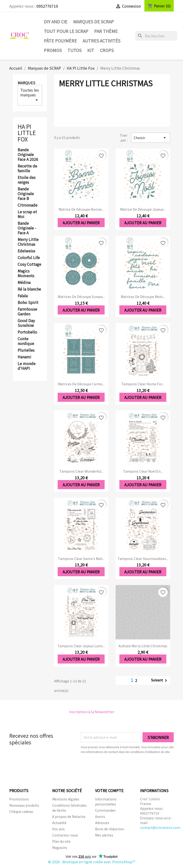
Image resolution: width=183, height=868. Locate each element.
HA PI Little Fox (27, 133)
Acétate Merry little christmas (143, 646)
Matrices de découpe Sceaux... (81, 297)
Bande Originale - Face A (27, 228)
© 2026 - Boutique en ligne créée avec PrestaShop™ (92, 862)
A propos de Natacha (69, 816)
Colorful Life (29, 258)
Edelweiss (26, 251)
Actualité (59, 823)
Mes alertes (104, 835)
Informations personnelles (106, 802)
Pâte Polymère (60, 41)
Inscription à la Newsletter (92, 712)
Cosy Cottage (29, 264)
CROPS (107, 50)
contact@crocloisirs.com (160, 827)
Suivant (160, 680)
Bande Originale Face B (26, 194)
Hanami (24, 357)
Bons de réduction (110, 829)
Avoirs (100, 816)
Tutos (74, 50)
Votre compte (109, 790)
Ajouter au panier (81, 223)
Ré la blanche (29, 289)
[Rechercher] (156, 36)
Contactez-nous (65, 835)
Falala (23, 296)
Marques (26, 83)
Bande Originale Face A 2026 (28, 155)
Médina (24, 282)
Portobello (27, 332)
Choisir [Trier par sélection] (151, 138)
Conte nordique (26, 341)
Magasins (60, 847)
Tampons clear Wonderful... (81, 471)
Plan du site (61, 841)
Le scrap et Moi (27, 214)
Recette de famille (27, 168)
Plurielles (26, 350)
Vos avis (58, 829)
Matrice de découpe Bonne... (81, 209)
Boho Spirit (28, 303)
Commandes (105, 810)
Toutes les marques (30, 95)
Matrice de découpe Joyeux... (143, 209)
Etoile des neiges (27, 180)
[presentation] (121, 767)
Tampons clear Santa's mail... (81, 559)
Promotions (19, 799)
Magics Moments (26, 273)
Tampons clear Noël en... (143, 471)
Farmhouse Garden (27, 312)
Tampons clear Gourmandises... (143, 559)
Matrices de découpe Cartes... (81, 384)
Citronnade (28, 205)
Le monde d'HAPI (27, 366)
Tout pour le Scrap (66, 31)
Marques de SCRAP (94, 21)
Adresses (102, 823)
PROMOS (53, 50)
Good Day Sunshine (26, 323)
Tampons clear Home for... (143, 384)
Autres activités (102, 41)
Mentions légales (66, 799)
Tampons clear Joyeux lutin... (81, 646)
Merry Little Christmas (28, 242)
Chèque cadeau (21, 811)
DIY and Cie (56, 21)
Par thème (106, 31)
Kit (91, 50)
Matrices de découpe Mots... (143, 297)
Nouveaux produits (24, 805)
